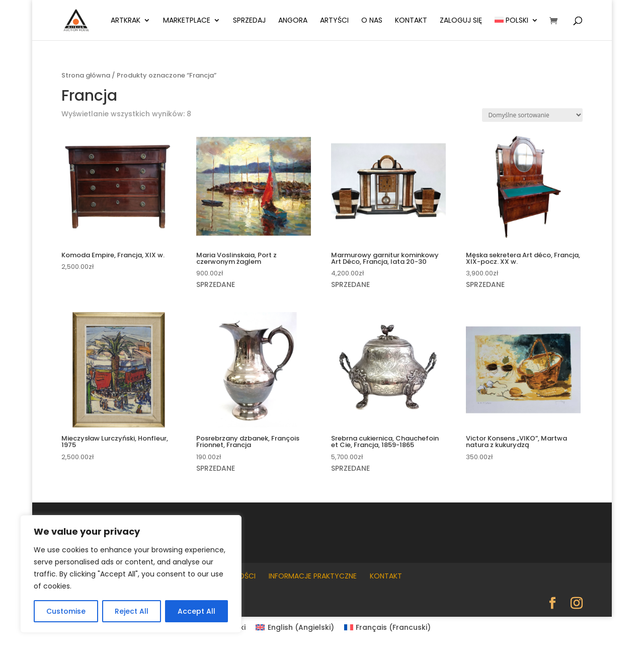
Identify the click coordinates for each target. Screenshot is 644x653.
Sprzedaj (249, 21)
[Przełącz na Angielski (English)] (295, 627)
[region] (131, 574)
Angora (293, 21)
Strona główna (86, 75)
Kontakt (411, 21)
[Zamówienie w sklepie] (532, 115)
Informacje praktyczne (313, 576)
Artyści (334, 21)
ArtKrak (126, 21)
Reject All (132, 611)
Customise (66, 611)
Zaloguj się (461, 21)
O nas (372, 21)
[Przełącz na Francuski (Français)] (388, 627)
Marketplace (187, 21)
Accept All (196, 611)
